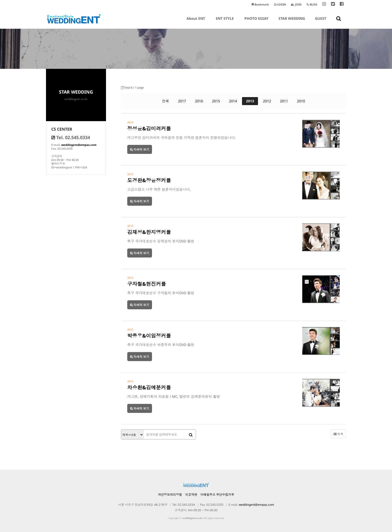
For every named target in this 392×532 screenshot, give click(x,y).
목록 (338, 434)
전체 (165, 101)
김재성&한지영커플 (149, 232)
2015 (216, 101)
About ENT (196, 22)
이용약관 (191, 495)
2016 (199, 101)
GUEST (321, 22)
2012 (267, 101)
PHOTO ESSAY (256, 22)
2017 (182, 101)
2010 (301, 101)
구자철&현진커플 (147, 284)
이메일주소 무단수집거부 (217, 495)
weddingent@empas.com (79, 145)
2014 (233, 101)
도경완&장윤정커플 (149, 180)
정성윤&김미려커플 (149, 128)
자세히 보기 (140, 150)
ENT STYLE (225, 22)
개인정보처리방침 (170, 495)
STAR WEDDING (292, 22)
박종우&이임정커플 (149, 336)
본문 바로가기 (0, 0)
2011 (284, 101)
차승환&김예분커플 (149, 387)
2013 (250, 101)
